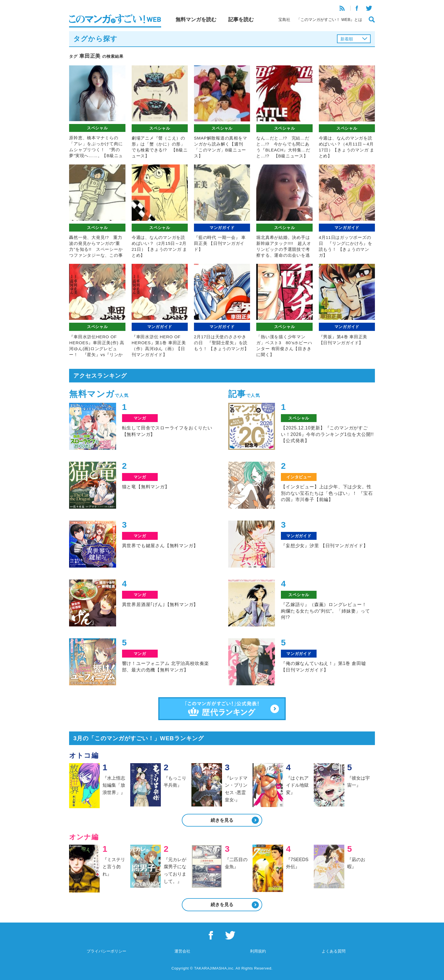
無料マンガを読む (196, 20)
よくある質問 (334, 951)
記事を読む (241, 20)
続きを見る (222, 820)
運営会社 (182, 951)
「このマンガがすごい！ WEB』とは (329, 20)
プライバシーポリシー (106, 951)
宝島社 (284, 20)
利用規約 (258, 951)
